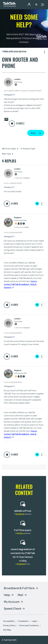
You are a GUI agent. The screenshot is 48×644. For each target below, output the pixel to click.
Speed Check (13, 608)
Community (29, 4)
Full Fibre (20, 533)
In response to (22, 178)
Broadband (20, 514)
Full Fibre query (23, 530)
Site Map (7, 630)
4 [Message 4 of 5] (11, 386)
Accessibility (9, 621)
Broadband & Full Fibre (19, 588)
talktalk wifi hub (23, 511)
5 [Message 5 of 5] (11, 95)
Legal (34, 621)
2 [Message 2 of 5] (11, 236)
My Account (12, 602)
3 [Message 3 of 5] (11, 337)
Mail (20, 595)
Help (7, 595)
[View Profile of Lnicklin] (18, 79)
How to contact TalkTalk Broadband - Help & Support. (20, 284)
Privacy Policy (9, 625)
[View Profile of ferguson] (21, 218)
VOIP (6, 119)
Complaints (23, 621)
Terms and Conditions (29, 625)
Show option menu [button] (44, 52)
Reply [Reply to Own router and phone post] (33, 133)
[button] (36, 4)
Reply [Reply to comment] (37, 204)
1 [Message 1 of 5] (11, 187)
